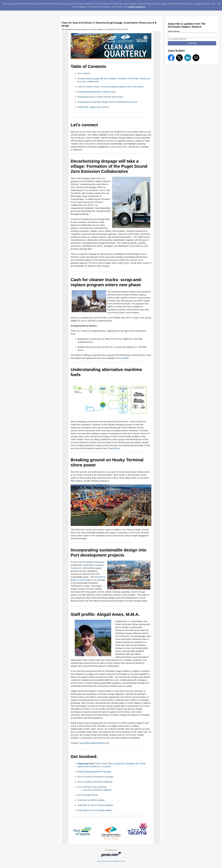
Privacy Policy (102, 861)
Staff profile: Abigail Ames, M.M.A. (93, 107)
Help (123, 861)
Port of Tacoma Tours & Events (92, 787)
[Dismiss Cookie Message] (218, 3)
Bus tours (88, 790)
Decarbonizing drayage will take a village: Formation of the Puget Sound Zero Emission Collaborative (109, 166)
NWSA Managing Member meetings (94, 772)
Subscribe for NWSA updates (91, 800)
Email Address (174, 31)
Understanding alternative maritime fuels (96, 92)
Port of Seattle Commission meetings (95, 782)
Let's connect (84, 73)
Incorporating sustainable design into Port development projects (107, 102)
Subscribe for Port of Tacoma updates (95, 805)
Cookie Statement (136, 7)
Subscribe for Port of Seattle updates (95, 810)
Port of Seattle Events (88, 795)
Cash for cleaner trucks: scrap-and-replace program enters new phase (110, 87)
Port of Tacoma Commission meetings (95, 777)
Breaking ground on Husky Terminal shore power (100, 97)
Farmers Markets (103, 790)
